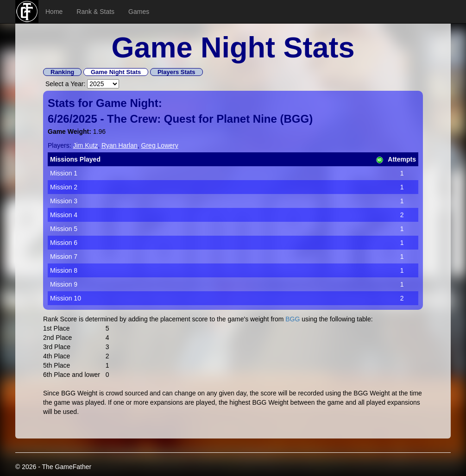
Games (139, 12)
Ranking (62, 72)
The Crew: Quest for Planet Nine (192, 119)
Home (54, 12)
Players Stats (176, 72)
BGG (297, 119)
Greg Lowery (160, 145)
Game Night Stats (116, 72)
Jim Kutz (85, 145)
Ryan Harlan (120, 145)
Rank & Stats (95, 12)
